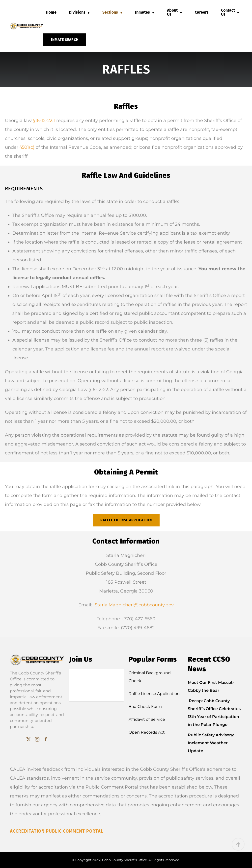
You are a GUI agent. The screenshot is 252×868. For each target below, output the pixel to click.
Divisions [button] (77, 12)
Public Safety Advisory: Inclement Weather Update (211, 743)
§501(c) (27, 147)
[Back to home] (27, 26)
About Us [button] (172, 12)
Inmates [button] (142, 12)
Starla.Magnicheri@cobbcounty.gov (134, 605)
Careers (202, 12)
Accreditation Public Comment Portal (57, 831)
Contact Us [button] (228, 12)
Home (51, 12)
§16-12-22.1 (44, 121)
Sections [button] (110, 12)
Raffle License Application (126, 520)
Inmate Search (65, 40)
